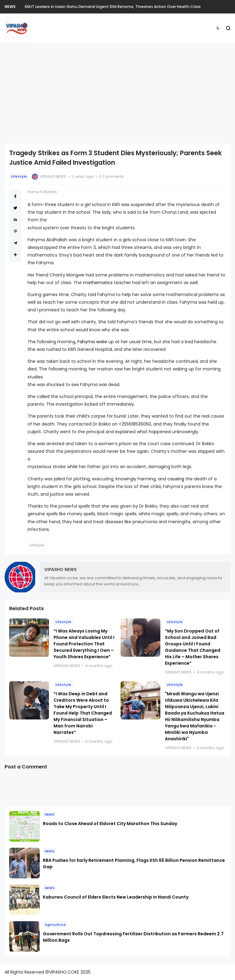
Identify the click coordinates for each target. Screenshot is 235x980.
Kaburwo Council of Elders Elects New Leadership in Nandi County (116, 897)
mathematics (98, 283)
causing (176, 479)
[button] (218, 28)
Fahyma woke (92, 342)
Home (33, 192)
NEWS (10, 7)
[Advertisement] (117, 93)
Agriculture (55, 925)
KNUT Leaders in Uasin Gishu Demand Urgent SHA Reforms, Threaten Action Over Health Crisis (113, 7)
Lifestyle (19, 176)
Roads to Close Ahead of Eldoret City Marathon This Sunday (110, 824)
